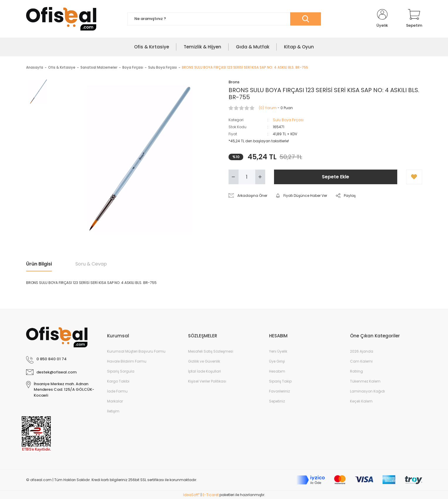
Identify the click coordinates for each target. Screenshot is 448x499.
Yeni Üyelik (278, 351)
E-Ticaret (211, 495)
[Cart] (414, 19)
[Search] (224, 19)
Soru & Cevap (91, 264)
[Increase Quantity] (260, 177)
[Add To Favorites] (414, 177)
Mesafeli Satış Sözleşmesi (211, 351)
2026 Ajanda (362, 351)
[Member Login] (382, 19)
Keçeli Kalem (361, 401)
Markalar (115, 401)
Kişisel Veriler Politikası (207, 381)
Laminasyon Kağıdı (367, 391)
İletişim (113, 411)
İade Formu (117, 391)
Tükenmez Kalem (365, 381)
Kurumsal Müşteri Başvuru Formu (136, 351)
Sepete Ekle (335, 177)
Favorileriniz (279, 391)
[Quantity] (247, 177)
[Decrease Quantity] (234, 177)
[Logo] (61, 19)
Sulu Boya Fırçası (288, 120)
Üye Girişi (277, 361)
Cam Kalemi (361, 361)
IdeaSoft (191, 495)
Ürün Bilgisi (39, 264)
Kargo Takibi (118, 381)
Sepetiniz (277, 401)
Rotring (356, 371)
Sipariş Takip (280, 381)
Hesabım (277, 371)
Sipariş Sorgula (121, 371)
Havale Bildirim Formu (127, 361)
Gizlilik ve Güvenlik (204, 361)
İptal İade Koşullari (204, 371)
